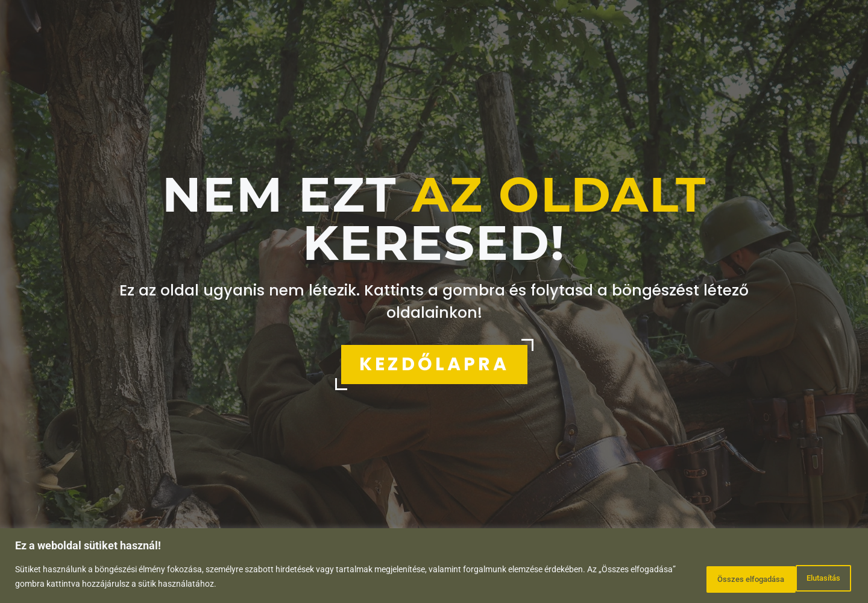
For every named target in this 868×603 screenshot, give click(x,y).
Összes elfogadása (799, 578)
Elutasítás (703, 578)
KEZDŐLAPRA (434, 364)
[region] (434, 567)
